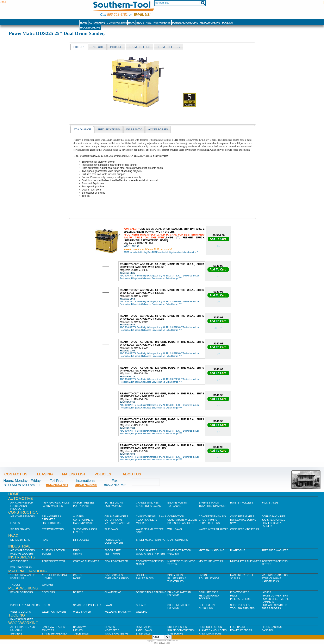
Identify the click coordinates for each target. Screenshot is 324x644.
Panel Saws (144, 630)
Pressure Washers (181, 523)
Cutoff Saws (114, 520)
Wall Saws (175, 529)
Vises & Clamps (21, 612)
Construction (117, 23)
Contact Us (16, 474)
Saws (234, 523)
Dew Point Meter (116, 561)
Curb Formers (83, 520)
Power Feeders (241, 630)
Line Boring (175, 634)
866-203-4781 (117, 15)
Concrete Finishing (212, 517)
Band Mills (143, 634)
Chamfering (113, 592)
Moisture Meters (211, 561)
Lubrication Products (19, 507)
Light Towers (51, 523)
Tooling (227, 23)
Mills (234, 596)
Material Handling (185, 23)
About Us (132, 474)
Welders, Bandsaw (118, 612)
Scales (47, 554)
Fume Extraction (179, 550)
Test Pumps (112, 554)
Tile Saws (111, 529)
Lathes (266, 592)
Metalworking (210, 23)
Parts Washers (52, 506)
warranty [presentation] (134, 129)
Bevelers (48, 592)
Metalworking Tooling (209, 597)
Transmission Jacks (213, 506)
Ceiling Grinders (116, 517)
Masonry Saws (83, 523)
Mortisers (112, 630)
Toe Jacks (174, 506)
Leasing (45, 474)
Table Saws (81, 634)
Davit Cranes (114, 575)
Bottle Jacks (114, 503)
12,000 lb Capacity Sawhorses (22, 577)
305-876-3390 (86, 485)
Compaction (176, 517)
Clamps (110, 627)
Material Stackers (275, 575)
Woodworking (90, 28)
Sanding (267, 630)
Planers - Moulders (213, 630)
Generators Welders (182, 520)
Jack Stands (270, 503)
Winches (48, 585)
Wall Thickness (21, 568)
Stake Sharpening (54, 634)
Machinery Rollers (244, 575)
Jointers (48, 630)
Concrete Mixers (242, 517)
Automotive (97, 23)
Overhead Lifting (117, 579)
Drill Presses (208, 592)
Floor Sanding (272, 627)
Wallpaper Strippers (151, 554)
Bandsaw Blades (22, 619)
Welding (173, 554)
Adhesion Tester (53, 561)
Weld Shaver (82, 612)
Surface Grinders (274, 605)
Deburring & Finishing (151, 592)
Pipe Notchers (240, 599)
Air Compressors (23, 517)
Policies (103, 474)
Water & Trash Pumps (214, 529)
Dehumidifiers (20, 540)
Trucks (15, 585)
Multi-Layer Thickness (246, 561)
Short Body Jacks (148, 506)
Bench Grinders (22, 592)
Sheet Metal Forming (151, 540)
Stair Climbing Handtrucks (272, 580)
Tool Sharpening (116, 634)
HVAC (132, 23)
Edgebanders (240, 627)
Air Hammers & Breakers (52, 518)
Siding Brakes (20, 529)
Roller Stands (209, 579)
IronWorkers (240, 592)
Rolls (46, 605)
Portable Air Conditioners (114, 541)
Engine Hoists (177, 503)
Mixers (141, 523)
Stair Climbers (178, 540)
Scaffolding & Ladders (272, 525)
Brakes (78, 592)
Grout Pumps (208, 520)
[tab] (79, 47)
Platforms (238, 550)
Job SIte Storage (273, 520)
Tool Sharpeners (242, 608)
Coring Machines (273, 517)
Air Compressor (22, 503)
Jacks (203, 575)
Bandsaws (80, 627)
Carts (77, 575)
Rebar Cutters (209, 523)
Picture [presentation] (79, 47)
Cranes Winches (147, 503)
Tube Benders (271, 608)
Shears (141, 605)
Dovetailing (144, 627)
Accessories (19, 561)
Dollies (141, 575)
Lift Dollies (81, 540)
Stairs (77, 554)
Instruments (162, 23)
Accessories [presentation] (158, 129)
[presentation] (98, 47)
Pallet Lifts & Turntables (177, 580)
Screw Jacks (114, 506)
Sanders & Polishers (88, 605)
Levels (15, 523)
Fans (45, 540)
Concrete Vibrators (245, 529)
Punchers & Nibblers (25, 605)
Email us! (142, 15)
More (77, 579)
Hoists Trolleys (242, 503)
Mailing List (74, 474)
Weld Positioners (54, 612)
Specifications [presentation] (109, 129)
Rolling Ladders (22, 554)
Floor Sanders (147, 520)
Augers (78, 517)
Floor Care (113, 550)
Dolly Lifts (175, 575)
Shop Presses (240, 605)
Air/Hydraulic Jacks (56, 503)
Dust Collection (53, 550)
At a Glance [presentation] (82, 129)
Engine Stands (209, 503)
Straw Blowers (53, 529)
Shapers (16, 634)
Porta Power (82, 506)
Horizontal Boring (243, 520)
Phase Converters (275, 596)
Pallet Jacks (145, 579)
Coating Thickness (86, 561)
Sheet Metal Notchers (207, 607)
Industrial (144, 23)
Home (84, 23)
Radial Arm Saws (210, 634)
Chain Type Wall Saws (151, 517)
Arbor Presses (84, 503)
